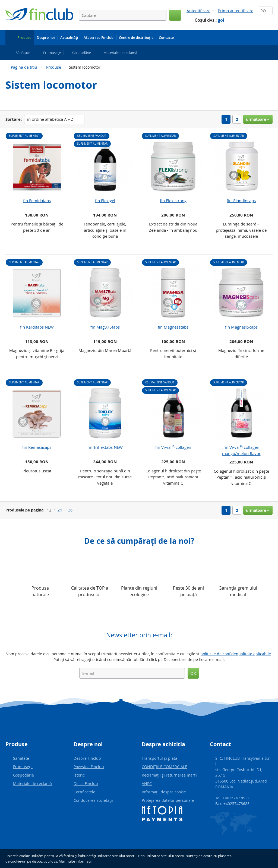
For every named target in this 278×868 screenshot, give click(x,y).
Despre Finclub (87, 758)
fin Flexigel (105, 201)
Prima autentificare (236, 11)
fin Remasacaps (37, 447)
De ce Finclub (86, 783)
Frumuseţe (23, 767)
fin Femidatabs (37, 201)
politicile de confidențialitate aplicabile (236, 654)
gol (221, 20)
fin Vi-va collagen (173, 447)
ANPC (147, 783)
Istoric (79, 775)
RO (266, 11)
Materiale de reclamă (32, 783)
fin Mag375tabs (105, 327)
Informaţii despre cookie (164, 792)
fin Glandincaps (241, 201)
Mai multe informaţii (75, 861)
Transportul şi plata (159, 758)
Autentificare (198, 11)
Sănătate (21, 758)
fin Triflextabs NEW (105, 447)
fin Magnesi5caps (241, 327)
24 (60, 510)
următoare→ (258, 119)
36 (70, 510)
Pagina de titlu (24, 67)
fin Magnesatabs (173, 327)
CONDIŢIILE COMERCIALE (164, 767)
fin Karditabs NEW (37, 327)
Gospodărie (23, 775)
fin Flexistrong (173, 201)
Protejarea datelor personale (168, 800)
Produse (54, 67)
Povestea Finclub (89, 767)
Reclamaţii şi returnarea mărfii (170, 775)
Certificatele (84, 792)
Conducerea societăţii (93, 800)
